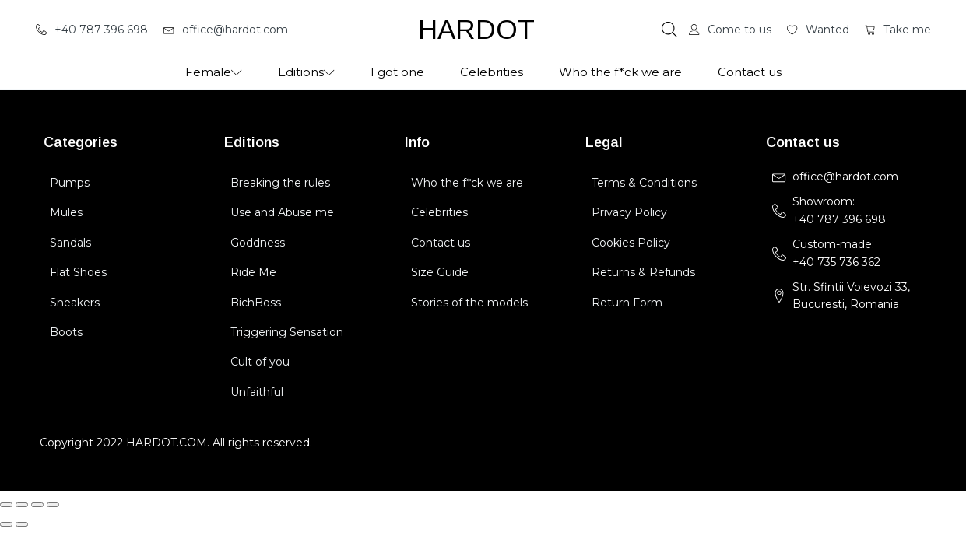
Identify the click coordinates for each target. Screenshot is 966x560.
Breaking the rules (280, 183)
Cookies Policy (631, 243)
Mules (66, 212)
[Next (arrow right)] (22, 524)
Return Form (627, 303)
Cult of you (260, 362)
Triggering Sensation (287, 332)
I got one (397, 72)
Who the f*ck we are (620, 72)
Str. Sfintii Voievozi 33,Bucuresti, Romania (851, 296)
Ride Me (253, 272)
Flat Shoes (78, 272)
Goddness (258, 243)
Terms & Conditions (644, 183)
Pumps (70, 183)
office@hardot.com (845, 177)
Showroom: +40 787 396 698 (841, 210)
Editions (306, 72)
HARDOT (476, 29)
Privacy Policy (629, 212)
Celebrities (492, 72)
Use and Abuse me (282, 212)
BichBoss (256, 303)
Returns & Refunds (643, 272)
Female (214, 72)
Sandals (70, 243)
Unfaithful (257, 392)
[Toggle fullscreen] (22, 505)
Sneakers (75, 303)
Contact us (750, 72)
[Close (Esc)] (53, 505)
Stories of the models (469, 303)
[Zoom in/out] (6, 505)
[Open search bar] (669, 30)
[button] (92, 30)
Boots (66, 332)
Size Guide (440, 272)
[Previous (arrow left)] (6, 524)
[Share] (37, 505)
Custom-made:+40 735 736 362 (836, 253)
